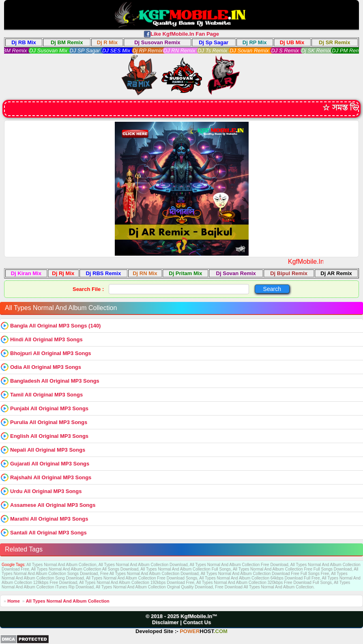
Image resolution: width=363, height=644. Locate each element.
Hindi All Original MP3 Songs (46, 339)
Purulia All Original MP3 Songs (49, 422)
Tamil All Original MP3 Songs (46, 395)
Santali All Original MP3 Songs (48, 533)
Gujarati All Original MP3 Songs (50, 464)
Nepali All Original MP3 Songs (48, 450)
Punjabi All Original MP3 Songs (49, 408)
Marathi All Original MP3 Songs (49, 519)
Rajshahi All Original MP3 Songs (51, 477)
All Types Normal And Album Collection (68, 601)
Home (14, 601)
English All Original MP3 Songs (49, 436)
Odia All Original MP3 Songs (46, 367)
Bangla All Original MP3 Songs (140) (55, 326)
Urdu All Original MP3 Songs (46, 491)
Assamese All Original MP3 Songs (53, 505)
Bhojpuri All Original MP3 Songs (51, 353)
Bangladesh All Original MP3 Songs (55, 381)
